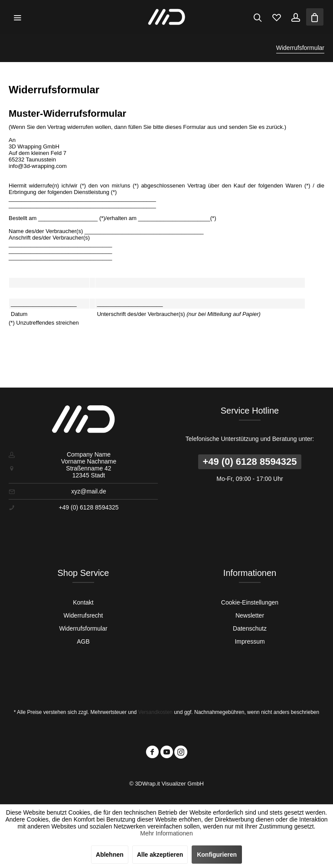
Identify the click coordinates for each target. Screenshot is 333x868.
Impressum (250, 641)
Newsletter (250, 615)
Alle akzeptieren (160, 855)
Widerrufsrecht (83, 615)
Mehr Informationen (166, 833)
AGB (83, 641)
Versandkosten (155, 712)
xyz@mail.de (88, 491)
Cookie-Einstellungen (250, 602)
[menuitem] (17, 17)
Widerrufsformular (83, 628)
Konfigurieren (217, 855)
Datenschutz (250, 628)
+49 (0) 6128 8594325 (250, 462)
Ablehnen (110, 855)
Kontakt (83, 602)
